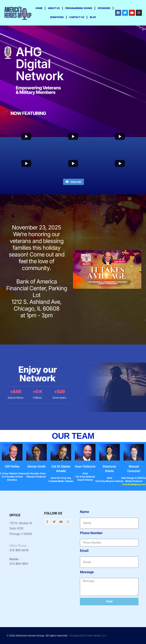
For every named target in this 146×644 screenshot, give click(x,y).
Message (87, 572)
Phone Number (91, 533)
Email (84, 551)
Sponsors (104, 8)
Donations (57, 17)
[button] (107, 269)
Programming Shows (79, 8)
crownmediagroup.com (134, 484)
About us (54, 8)
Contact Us (77, 17)
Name (85, 512)
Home (39, 8)
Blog (93, 17)
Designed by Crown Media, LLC (88, 636)
